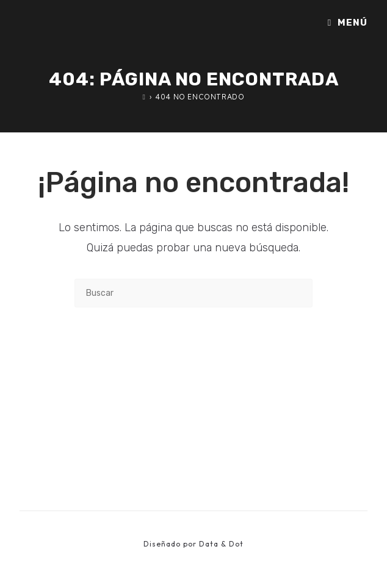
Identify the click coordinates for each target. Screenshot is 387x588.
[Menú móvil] (348, 23)
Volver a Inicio (194, 357)
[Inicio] (144, 97)
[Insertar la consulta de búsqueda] (193, 293)
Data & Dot (221, 544)
